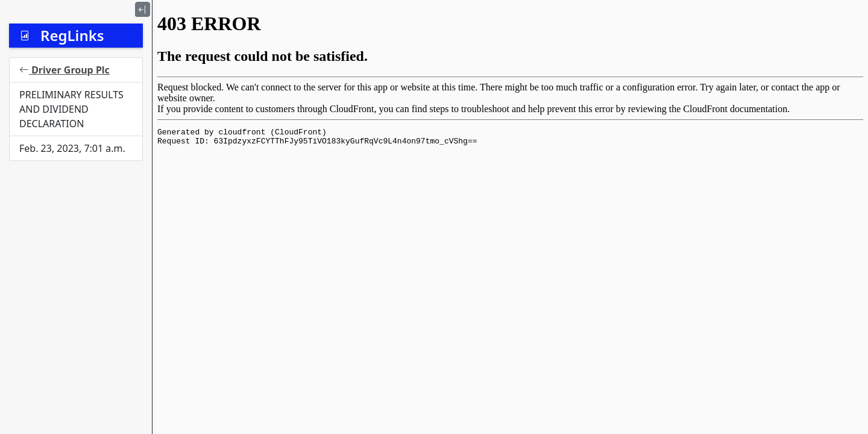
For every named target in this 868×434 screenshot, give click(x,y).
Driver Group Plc (64, 70)
